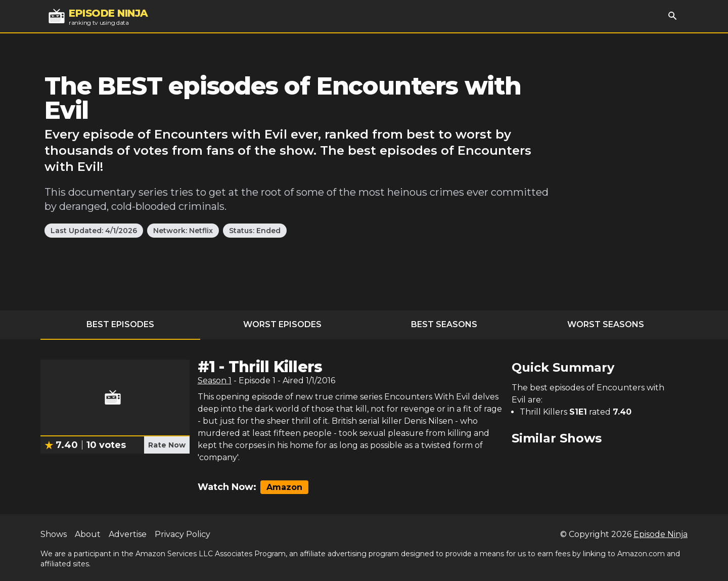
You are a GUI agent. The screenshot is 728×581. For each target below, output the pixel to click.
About (88, 534)
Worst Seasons (606, 324)
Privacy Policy (183, 534)
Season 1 (215, 381)
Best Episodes (120, 324)
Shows (54, 534)
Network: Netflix (183, 231)
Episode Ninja (661, 534)
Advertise (128, 534)
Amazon (284, 487)
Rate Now (167, 445)
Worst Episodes (282, 324)
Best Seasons (444, 324)
